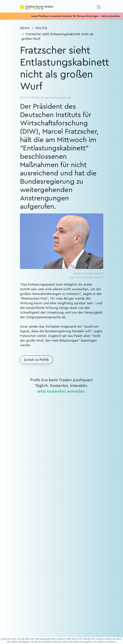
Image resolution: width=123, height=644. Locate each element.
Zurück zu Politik (36, 360)
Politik (41, 28)
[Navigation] (99, 7)
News (25, 28)
